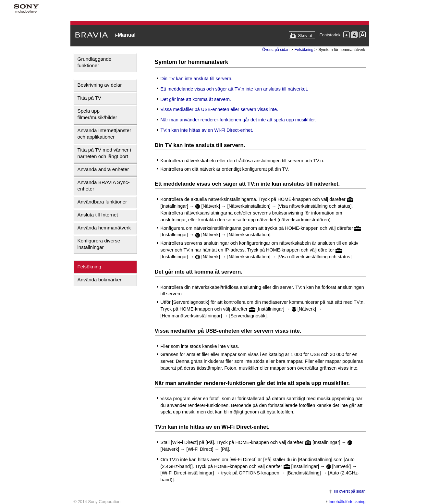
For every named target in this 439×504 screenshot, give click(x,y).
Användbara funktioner (102, 202)
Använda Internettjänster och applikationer (104, 134)
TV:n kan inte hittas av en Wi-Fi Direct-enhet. (207, 130)
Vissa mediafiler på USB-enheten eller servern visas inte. (219, 109)
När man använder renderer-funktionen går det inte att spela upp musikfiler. (238, 120)
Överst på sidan (276, 50)
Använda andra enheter (103, 169)
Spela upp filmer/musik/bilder (97, 114)
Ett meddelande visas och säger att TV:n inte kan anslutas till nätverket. (234, 89)
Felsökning (89, 267)
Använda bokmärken (100, 280)
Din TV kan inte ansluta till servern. (197, 79)
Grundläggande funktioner (95, 62)
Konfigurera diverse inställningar (99, 244)
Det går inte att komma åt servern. (196, 99)
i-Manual (125, 35)
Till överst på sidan (349, 491)
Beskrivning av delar (100, 85)
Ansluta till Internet (98, 215)
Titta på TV (89, 98)
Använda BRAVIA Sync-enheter (104, 185)
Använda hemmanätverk (104, 228)
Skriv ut (305, 36)
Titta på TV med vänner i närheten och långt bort (104, 153)
